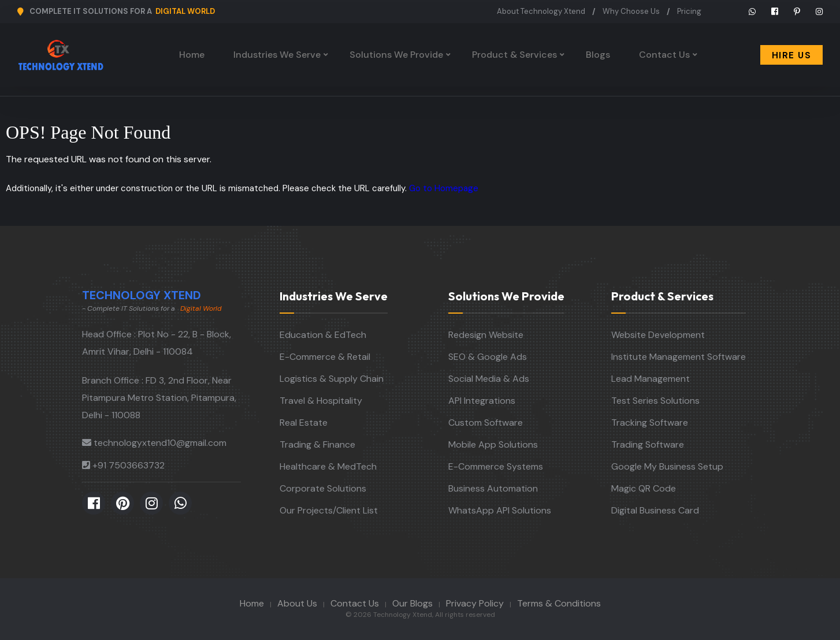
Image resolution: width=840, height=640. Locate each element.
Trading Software (648, 444)
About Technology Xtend (541, 11)
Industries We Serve (277, 55)
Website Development (658, 335)
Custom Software (486, 423)
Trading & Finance (317, 444)
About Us (297, 603)
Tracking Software (650, 423)
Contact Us (664, 55)
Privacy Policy (475, 603)
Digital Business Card (655, 510)
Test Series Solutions (655, 401)
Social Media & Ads (489, 379)
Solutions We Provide (396, 55)
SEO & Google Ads (488, 357)
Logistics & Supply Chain (332, 379)
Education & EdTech (323, 335)
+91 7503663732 (129, 465)
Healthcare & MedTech (328, 466)
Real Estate (304, 423)
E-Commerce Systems (496, 466)
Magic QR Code (644, 488)
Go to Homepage (444, 188)
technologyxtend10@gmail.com (160, 443)
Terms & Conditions (559, 603)
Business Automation (493, 488)
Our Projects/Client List (329, 510)
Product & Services (514, 55)
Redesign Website (486, 335)
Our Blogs (412, 603)
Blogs (598, 55)
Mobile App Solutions (493, 444)
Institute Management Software (679, 357)
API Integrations (482, 401)
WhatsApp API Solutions (500, 510)
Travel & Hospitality (321, 401)
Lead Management (651, 379)
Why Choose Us (631, 11)
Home (192, 55)
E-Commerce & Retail (325, 357)
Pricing (689, 11)
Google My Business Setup (667, 466)
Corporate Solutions (323, 488)
